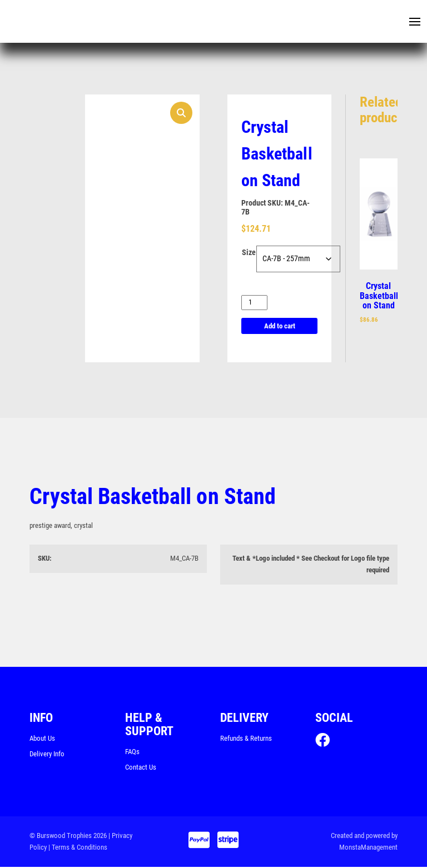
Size (249, 253)
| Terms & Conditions (78, 848)
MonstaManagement (368, 848)
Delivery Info (47, 754)
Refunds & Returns (246, 739)
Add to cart (280, 326)
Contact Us (141, 768)
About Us (42, 739)
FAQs (132, 752)
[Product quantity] (254, 303)
